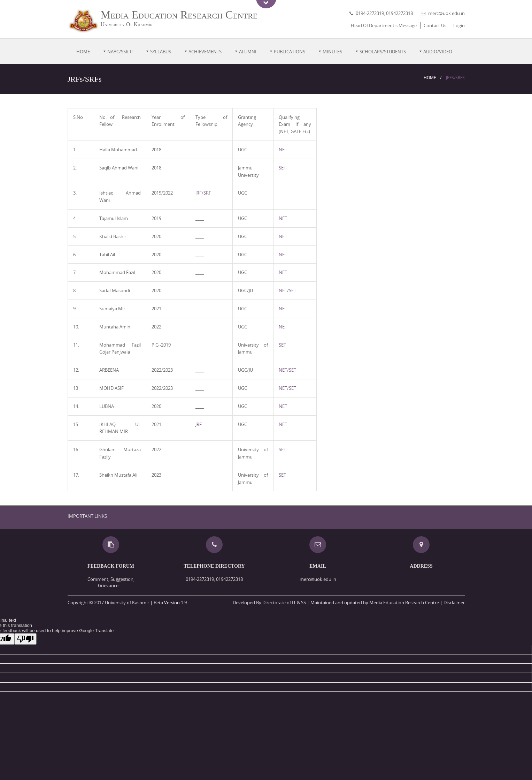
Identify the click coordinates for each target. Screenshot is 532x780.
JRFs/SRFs (455, 78)
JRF (199, 193)
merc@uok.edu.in (446, 13)
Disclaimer (454, 603)
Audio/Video (438, 52)
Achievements (205, 52)
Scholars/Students (383, 52)
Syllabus (161, 52)
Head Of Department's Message (384, 25)
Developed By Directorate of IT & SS (269, 603)
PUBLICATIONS (290, 52)
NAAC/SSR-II (120, 52)
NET (283, 150)
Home (83, 52)
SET (282, 168)
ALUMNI (248, 52)
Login (459, 25)
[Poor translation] (25, 639)
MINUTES (332, 52)
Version (172, 603)
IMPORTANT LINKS (87, 516)
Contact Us (435, 25)
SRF (207, 193)
